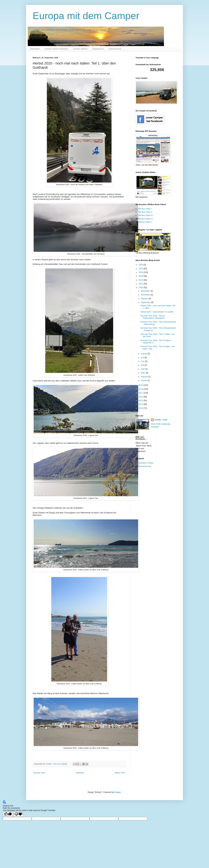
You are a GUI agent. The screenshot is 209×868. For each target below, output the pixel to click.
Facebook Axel (144, 466)
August (144, 354)
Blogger (117, 792)
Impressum (98, 49)
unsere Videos (80, 49)
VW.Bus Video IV (145, 219)
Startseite (35, 49)
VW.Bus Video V (145, 222)
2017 (141, 393)
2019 (141, 385)
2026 (141, 265)
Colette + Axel (161, 420)
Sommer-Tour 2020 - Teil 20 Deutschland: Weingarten (153, 317)
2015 (141, 401)
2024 (141, 272)
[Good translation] (8, 814)
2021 (141, 284)
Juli (143, 358)
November (146, 295)
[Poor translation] (18, 814)
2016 (141, 397)
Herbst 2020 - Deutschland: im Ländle (157, 312)
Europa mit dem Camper (86, 16)
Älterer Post (120, 773)
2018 (141, 389)
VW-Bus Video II (145, 212)
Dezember (146, 291)
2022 (141, 280)
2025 (141, 269)
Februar (145, 377)
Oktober (145, 299)
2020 (141, 288)
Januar (144, 380)
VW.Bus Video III (145, 215)
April (143, 369)
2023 (141, 276)
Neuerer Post (39, 773)
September (146, 302)
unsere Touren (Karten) (56, 49)
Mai (143, 365)
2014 (141, 404)
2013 (141, 408)
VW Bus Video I (145, 209)
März (143, 373)
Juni (143, 361)
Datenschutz (115, 49)
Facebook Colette (146, 463)
